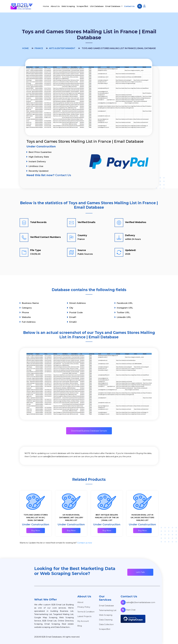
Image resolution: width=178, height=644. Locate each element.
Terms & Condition (86, 612)
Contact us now (85, 543)
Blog (80, 626)
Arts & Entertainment (62, 48)
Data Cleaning (106, 620)
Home (46, 6)
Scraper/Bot (82, 6)
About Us (55, 6)
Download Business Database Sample (89, 431)
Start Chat (128, 610)
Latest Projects (84, 616)
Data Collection (106, 624)
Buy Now (36, 530)
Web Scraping (68, 6)
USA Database (97, 6)
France (39, 48)
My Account (83, 621)
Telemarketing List (108, 610)
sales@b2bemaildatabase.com (138, 602)
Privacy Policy (84, 607)
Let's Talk (140, 572)
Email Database (113, 6)
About (80, 602)
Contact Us (129, 6)
